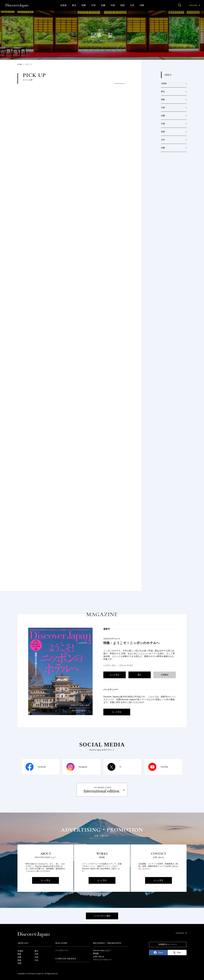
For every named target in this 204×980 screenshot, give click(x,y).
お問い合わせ (99, 957)
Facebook (42, 767)
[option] (82, 104)
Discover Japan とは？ (102, 950)
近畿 (103, 5)
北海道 (63, 5)
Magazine (61, 943)
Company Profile (66, 959)
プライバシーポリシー (102, 960)
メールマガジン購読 (102, 916)
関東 (84, 5)
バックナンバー (62, 950)
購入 (140, 675)
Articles (23, 943)
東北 (74, 5)
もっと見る (114, 675)
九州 (132, 5)
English (195, 5)
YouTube (164, 767)
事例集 (96, 954)
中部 (93, 5)
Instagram (83, 767)
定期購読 (165, 675)
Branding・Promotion (107, 943)
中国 (113, 5)
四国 (122, 5)
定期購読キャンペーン (168, 944)
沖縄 (142, 5)
